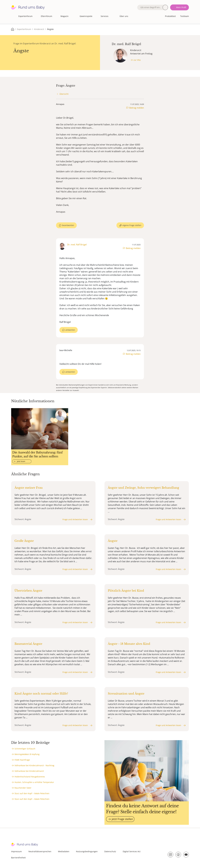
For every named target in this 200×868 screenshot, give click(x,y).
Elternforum (47, 16)
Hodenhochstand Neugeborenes (30, 777)
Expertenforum (25, 16)
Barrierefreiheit (18, 858)
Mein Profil (181, 7)
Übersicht (64, 94)
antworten (70, 330)
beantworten (68, 225)
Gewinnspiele (86, 16)
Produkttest (170, 16)
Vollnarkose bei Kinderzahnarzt (29, 771)
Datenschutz (110, 851)
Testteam (185, 16)
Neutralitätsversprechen (40, 851)
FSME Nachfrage (22, 760)
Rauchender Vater (23, 788)
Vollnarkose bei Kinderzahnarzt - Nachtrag (34, 765)
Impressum (16, 851)
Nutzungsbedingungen (87, 851)
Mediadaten (64, 851)
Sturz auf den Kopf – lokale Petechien (32, 793)
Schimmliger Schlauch (25, 749)
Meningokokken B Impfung (27, 754)
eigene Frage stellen (132, 225)
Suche (165, 7)
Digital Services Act (132, 851)
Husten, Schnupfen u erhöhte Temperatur (34, 782)
